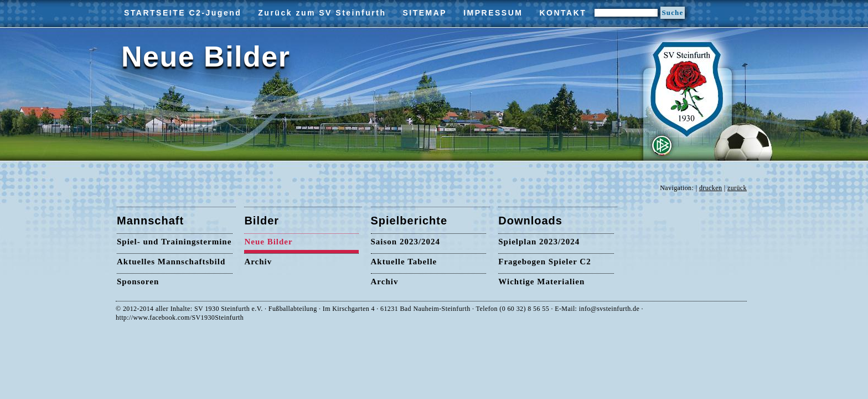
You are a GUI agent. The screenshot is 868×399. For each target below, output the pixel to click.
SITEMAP (425, 13)
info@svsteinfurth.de (609, 309)
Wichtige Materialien (541, 282)
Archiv (258, 262)
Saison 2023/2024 (406, 242)
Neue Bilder (268, 242)
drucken (711, 188)
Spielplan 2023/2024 (539, 242)
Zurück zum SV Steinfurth (322, 13)
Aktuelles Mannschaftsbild (171, 262)
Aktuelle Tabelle (404, 262)
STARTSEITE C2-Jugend (183, 13)
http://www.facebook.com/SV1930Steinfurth (180, 318)
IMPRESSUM (493, 13)
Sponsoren (138, 282)
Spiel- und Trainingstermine (174, 242)
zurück (737, 188)
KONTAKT (563, 13)
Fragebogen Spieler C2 (544, 262)
